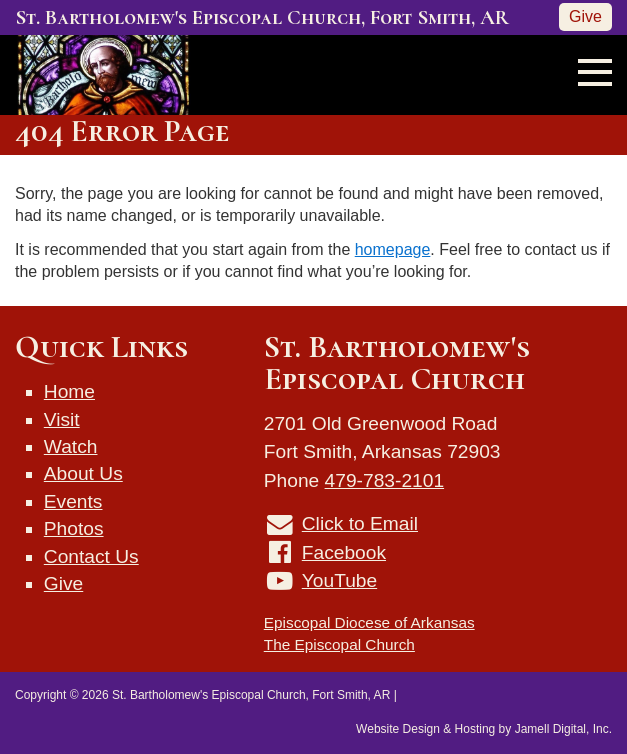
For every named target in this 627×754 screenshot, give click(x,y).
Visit (62, 419)
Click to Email (360, 523)
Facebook (344, 552)
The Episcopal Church (339, 644)
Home (69, 391)
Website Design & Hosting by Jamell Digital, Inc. (484, 729)
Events (73, 501)
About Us (83, 473)
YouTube (339, 580)
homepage (393, 249)
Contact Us (91, 556)
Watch (71, 446)
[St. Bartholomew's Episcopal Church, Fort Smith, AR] (96, 73)
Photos (74, 528)
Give (585, 16)
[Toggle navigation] (589, 70)
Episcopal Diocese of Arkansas (369, 622)
